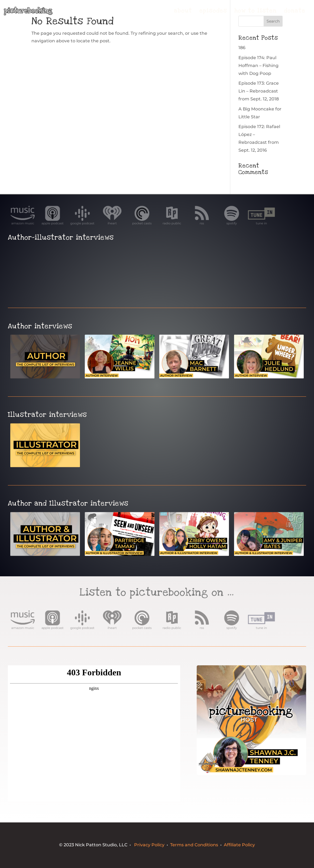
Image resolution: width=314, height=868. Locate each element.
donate (295, 12)
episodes (213, 12)
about (183, 12)
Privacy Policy (149, 845)
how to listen (255, 12)
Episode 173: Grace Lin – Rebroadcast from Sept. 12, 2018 (259, 91)
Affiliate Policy (239, 845)
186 (242, 48)
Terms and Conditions (194, 845)
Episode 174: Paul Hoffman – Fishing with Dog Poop (258, 66)
